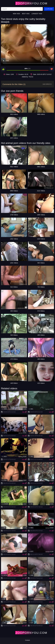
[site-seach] (41, 9)
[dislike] (52, 69)
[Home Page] (27, 3)
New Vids (16, 14)
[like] (3, 69)
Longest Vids (37, 14)
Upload (49, 9)
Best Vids (26, 14)
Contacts (27, 640)
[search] (22, 9)
